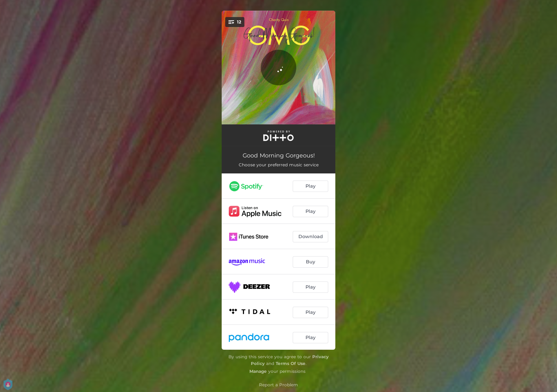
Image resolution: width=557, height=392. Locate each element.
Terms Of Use (291, 363)
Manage (258, 371)
